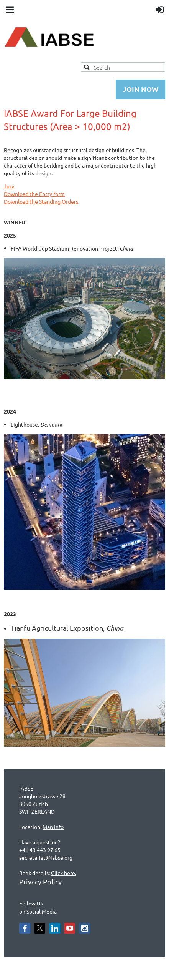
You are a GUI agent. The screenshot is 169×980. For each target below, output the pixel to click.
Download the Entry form (34, 194)
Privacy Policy (40, 881)
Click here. (64, 873)
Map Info (53, 827)
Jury (9, 186)
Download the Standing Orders (41, 201)
